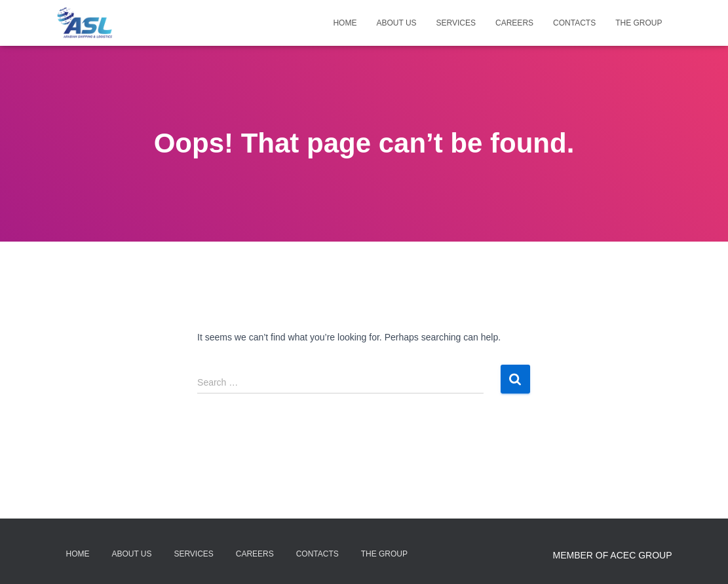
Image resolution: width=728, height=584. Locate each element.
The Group (639, 23)
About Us (396, 23)
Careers (514, 23)
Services (456, 23)
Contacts (574, 23)
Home (345, 23)
